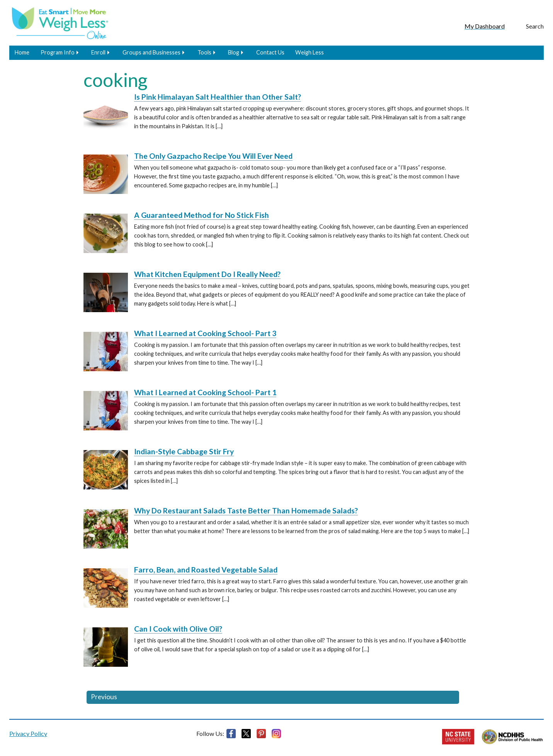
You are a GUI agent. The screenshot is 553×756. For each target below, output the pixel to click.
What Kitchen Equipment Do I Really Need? (207, 274)
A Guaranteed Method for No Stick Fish (202, 215)
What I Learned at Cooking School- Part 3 (205, 333)
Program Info (58, 52)
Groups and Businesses (151, 52)
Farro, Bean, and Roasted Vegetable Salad (206, 570)
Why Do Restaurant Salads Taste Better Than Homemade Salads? (246, 511)
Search (535, 26)
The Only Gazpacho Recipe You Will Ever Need (213, 156)
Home (22, 52)
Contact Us (270, 52)
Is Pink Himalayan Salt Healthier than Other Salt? (218, 97)
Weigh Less (310, 52)
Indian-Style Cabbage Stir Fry (184, 451)
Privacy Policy (28, 733)
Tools (204, 52)
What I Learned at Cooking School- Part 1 (205, 392)
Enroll (98, 52)
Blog (234, 52)
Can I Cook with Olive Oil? (178, 629)
